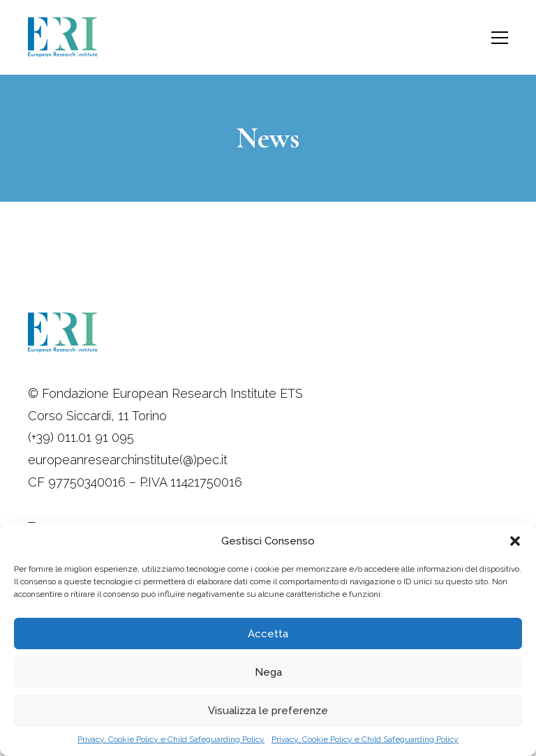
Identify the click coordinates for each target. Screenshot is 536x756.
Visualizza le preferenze (268, 711)
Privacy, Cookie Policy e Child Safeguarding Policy (171, 739)
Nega (268, 672)
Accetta (268, 634)
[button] (515, 541)
